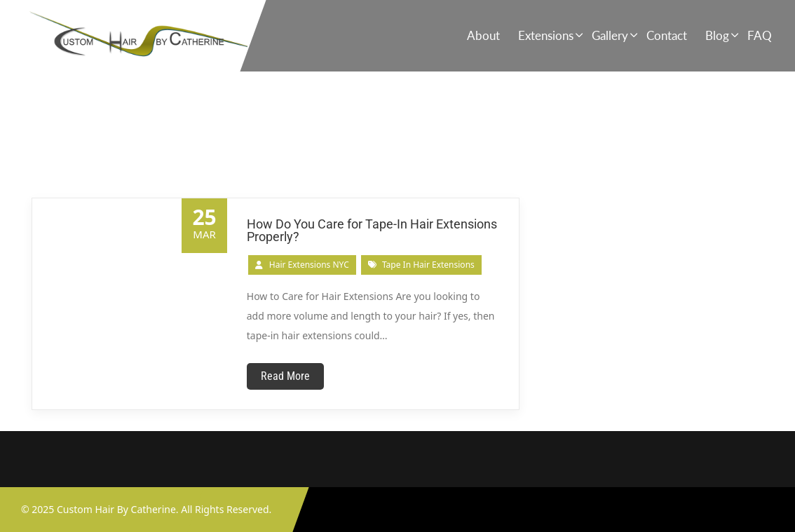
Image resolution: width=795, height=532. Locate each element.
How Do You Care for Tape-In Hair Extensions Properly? (372, 230)
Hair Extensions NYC (309, 265)
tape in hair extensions (428, 265)
